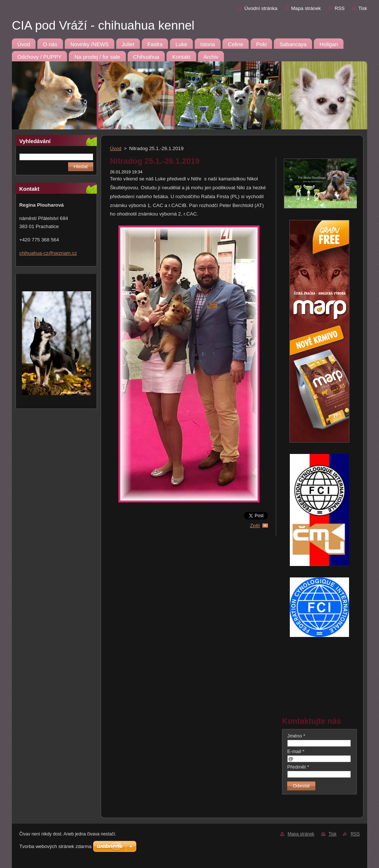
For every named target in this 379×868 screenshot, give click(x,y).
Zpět (255, 525)
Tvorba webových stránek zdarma (55, 846)
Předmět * (298, 767)
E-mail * (296, 751)
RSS (340, 8)
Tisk (363, 8)
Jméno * (296, 736)
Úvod (116, 148)
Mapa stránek (306, 8)
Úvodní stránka (261, 8)
